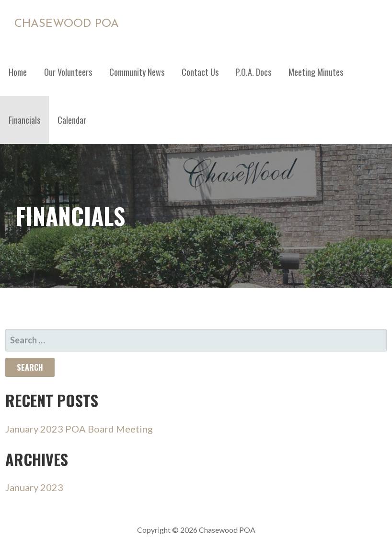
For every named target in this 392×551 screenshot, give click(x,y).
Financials (24, 120)
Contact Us (200, 72)
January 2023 (34, 487)
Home (18, 72)
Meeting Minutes (316, 72)
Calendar (72, 120)
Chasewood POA (67, 24)
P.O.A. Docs (254, 72)
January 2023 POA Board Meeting (79, 429)
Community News (137, 72)
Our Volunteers (68, 72)
